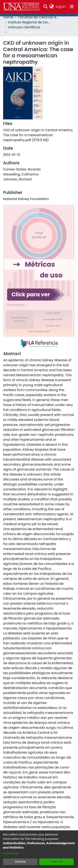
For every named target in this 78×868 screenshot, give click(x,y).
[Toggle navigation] (72, 7)
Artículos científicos (24, 27)
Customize (11, 853)
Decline (20, 862)
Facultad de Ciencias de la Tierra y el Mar (39, 17)
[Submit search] (45, 7)
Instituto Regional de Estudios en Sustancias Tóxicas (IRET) (29, 22)
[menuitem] (52, 7)
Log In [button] (61, 7)
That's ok (56, 862)
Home (8, 17)
